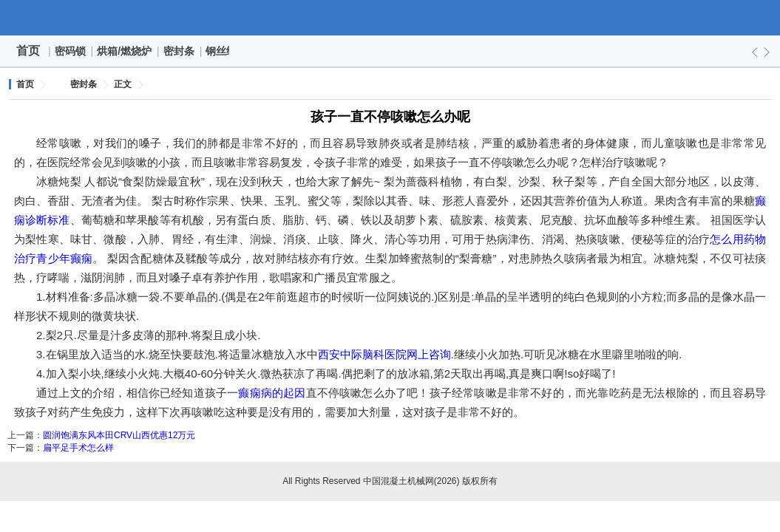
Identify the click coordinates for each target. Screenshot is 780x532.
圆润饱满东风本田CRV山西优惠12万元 (119, 435)
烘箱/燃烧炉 (125, 51)
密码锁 (71, 51)
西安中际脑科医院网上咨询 (384, 354)
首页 (28, 51)
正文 (123, 84)
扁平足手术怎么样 (78, 448)
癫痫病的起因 (272, 393)
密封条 (180, 51)
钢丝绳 (222, 51)
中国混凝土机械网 (390, 18)
